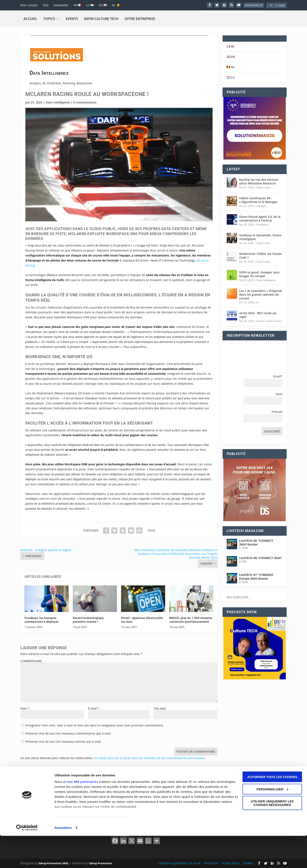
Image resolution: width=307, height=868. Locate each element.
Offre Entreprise (140, 19)
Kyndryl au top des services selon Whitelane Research (259, 181)
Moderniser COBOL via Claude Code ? (261, 256)
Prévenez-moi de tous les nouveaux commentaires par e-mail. (68, 733)
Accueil (30, 19)
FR (77, 5)
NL (116, 5)
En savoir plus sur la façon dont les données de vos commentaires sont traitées (150, 758)
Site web (160, 708)
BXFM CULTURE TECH (101, 19)
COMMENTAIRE (31, 661)
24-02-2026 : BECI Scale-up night (258, 315)
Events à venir (274, 321)
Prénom (277, 412)
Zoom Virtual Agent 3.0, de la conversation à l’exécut (260, 219)
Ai (258, 302)
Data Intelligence (58, 102)
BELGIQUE (212, 788)
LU (90, 5)
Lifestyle (261, 206)
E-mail (94, 708)
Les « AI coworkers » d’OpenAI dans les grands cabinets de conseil (261, 295)
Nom (25, 708)
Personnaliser (272, 821)
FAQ (46, 5)
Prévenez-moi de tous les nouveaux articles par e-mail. (64, 742)
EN (103, 5)
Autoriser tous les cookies (272, 809)
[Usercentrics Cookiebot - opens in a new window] (27, 860)
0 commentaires (85, 102)
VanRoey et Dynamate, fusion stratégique (260, 237)
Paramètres (63, 860)
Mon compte (29, 5)
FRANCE (211, 798)
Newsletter (61, 5)
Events (72, 19)
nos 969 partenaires (83, 814)
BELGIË (210, 793)
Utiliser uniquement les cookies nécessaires (272, 835)
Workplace (263, 225)
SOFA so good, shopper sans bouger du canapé (259, 274)
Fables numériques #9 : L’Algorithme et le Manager (258, 200)
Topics (49, 19)
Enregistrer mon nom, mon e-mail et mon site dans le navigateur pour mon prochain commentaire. (95, 725)
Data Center (264, 187)
